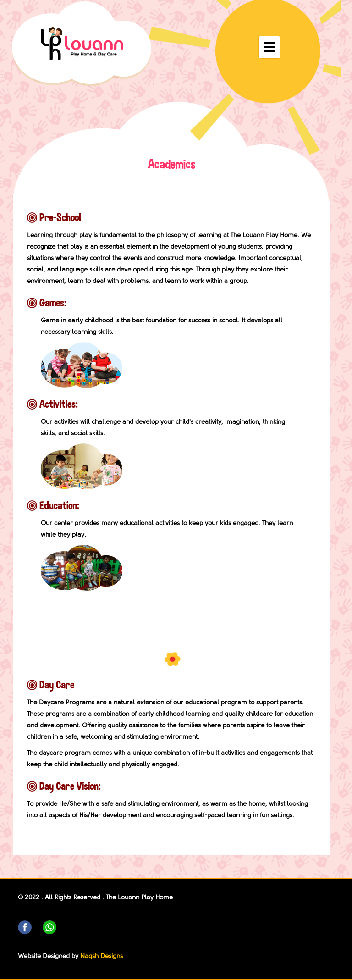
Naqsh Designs (102, 956)
